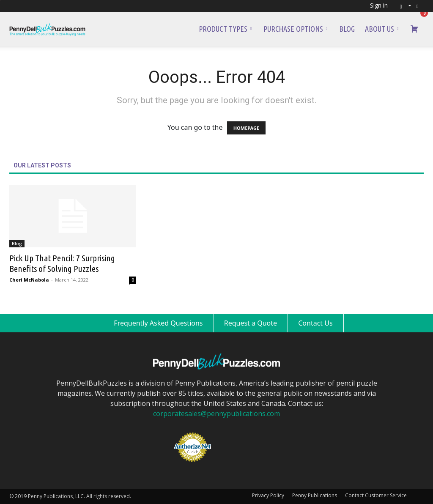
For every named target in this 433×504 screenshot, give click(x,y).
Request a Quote (251, 323)
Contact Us (315, 323)
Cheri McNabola (29, 280)
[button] (403, 6)
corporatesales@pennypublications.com (216, 414)
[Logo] (47, 29)
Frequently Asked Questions (158, 323)
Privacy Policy (268, 495)
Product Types (225, 29)
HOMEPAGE (246, 128)
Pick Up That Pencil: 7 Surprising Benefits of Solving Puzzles (62, 263)
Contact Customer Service (376, 495)
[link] (238, 433)
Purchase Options (295, 29)
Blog (347, 29)
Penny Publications (315, 495)
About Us (382, 29)
